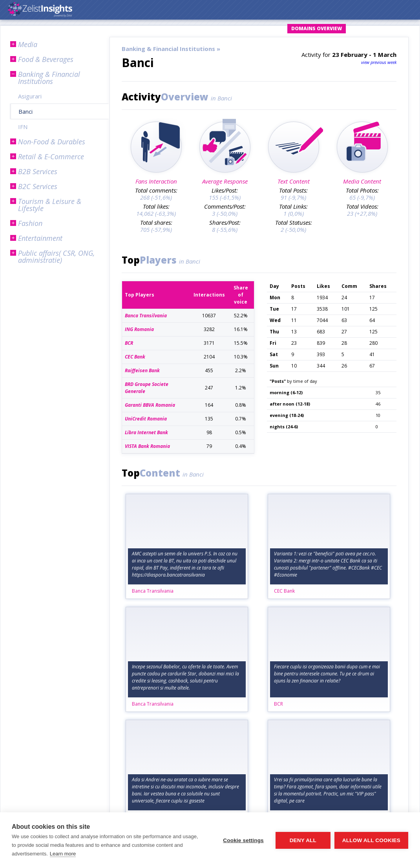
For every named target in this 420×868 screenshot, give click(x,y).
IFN (23, 127)
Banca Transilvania (153, 591)
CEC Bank (284, 591)
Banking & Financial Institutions (49, 78)
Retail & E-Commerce (51, 156)
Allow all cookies (371, 840)
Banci (26, 111)
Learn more (63, 854)
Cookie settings (243, 840)
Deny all (303, 840)
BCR (278, 704)
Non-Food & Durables (52, 142)
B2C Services (38, 186)
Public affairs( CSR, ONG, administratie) (56, 257)
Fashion (30, 223)
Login (211, 28)
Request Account (255, 28)
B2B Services (38, 171)
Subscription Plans (381, 28)
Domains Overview (317, 28)
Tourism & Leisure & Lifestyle (50, 205)
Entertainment (40, 238)
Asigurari (30, 96)
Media (28, 44)
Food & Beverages (46, 59)
